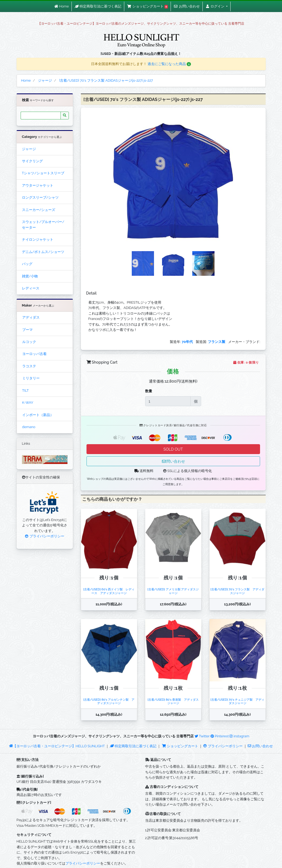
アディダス (31, 317)
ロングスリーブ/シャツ (40, 197)
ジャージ (29, 149)
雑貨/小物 (30, 276)
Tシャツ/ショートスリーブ (43, 173)
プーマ (27, 330)
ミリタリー (31, 378)
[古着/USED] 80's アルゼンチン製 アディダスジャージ (109, 701)
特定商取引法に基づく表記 (133, 746)
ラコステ (29, 366)
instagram (239, 736)
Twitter (202, 736)
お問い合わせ (260, 746)
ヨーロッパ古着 (34, 354)
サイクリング (32, 161)
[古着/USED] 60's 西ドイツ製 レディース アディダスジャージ (109, 591)
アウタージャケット (38, 185)
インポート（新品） (38, 415)
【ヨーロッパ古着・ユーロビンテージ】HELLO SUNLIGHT (57, 746)
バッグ (27, 264)
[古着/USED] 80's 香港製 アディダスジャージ (173, 701)
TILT (26, 390)
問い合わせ (173, 461)
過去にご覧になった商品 (169, 64)
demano (29, 427)
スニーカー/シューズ (39, 210)
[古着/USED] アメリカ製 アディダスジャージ (173, 591)
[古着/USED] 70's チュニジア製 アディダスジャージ (238, 701)
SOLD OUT (173, 449)
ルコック (29, 342)
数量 (149, 391)
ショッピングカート (181, 746)
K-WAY (28, 403)
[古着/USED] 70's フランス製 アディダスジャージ (238, 591)
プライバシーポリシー (44, 536)
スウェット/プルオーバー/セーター (43, 224)
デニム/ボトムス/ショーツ (43, 252)
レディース (31, 288)
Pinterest (220, 736)
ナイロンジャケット (38, 239)
